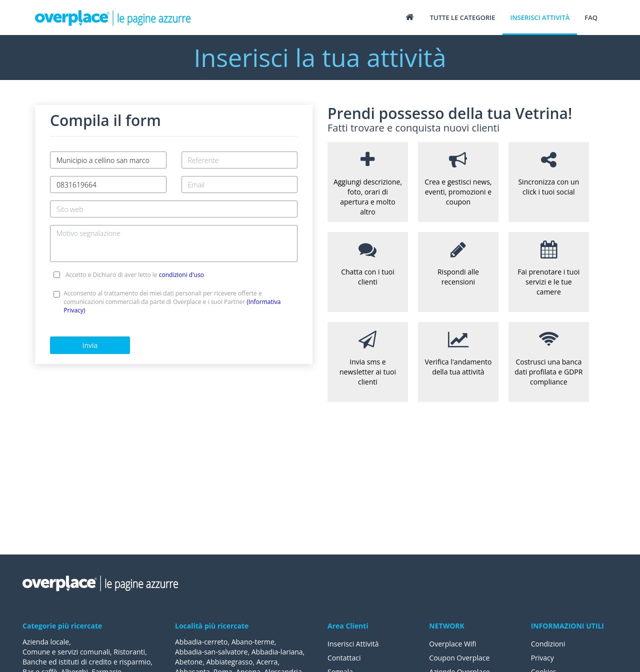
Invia (90, 345)
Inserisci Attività (353, 644)
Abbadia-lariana (277, 652)
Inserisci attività (540, 17)
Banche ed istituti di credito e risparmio (86, 662)
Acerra (267, 662)
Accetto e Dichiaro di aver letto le (135, 275)
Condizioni (548, 644)
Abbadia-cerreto (201, 642)
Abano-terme (253, 642)
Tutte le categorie (463, 17)
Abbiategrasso (229, 662)
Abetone (189, 662)
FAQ (591, 17)
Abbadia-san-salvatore (211, 652)
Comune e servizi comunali (66, 652)
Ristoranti (129, 652)
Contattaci (344, 658)
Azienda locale (46, 642)
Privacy (542, 658)
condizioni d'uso (181, 275)
